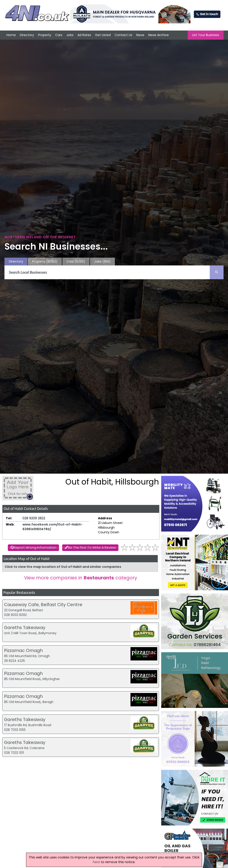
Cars (59, 35)
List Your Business (206, 35)
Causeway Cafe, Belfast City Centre (43, 605)
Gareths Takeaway (25, 628)
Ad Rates (84, 35)
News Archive (159, 35)
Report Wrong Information (35, 548)
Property (45, 35)
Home (11, 35)
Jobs (70, 35)
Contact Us (123, 35)
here (96, 862)
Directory (27, 35)
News (140, 35)
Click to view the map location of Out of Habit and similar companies (63, 567)
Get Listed (103, 35)
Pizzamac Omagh (23, 650)
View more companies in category (81, 578)
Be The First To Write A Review (92, 548)
